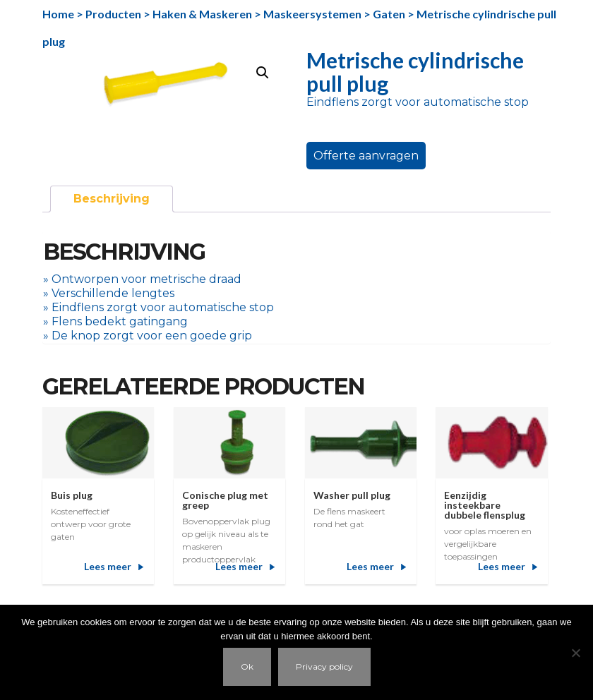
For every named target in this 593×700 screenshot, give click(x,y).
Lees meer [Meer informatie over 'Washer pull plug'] (370, 566)
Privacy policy (324, 666)
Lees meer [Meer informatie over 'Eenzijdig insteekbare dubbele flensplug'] (502, 566)
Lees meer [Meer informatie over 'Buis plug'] (108, 566)
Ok (247, 666)
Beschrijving (112, 199)
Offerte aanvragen (366, 156)
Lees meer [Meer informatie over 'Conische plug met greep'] (239, 566)
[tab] (112, 199)
